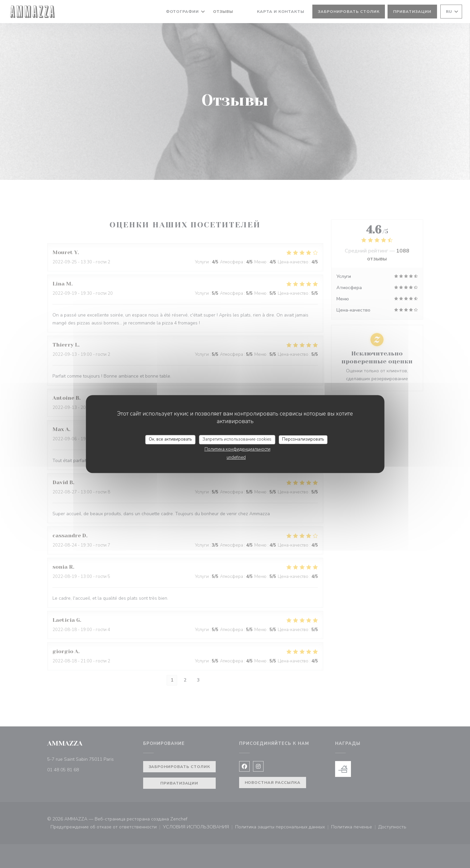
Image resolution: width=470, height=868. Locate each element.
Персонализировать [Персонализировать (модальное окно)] (303, 439)
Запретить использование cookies (237, 439)
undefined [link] (236, 457)
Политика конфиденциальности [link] (237, 449)
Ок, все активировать (170, 439)
